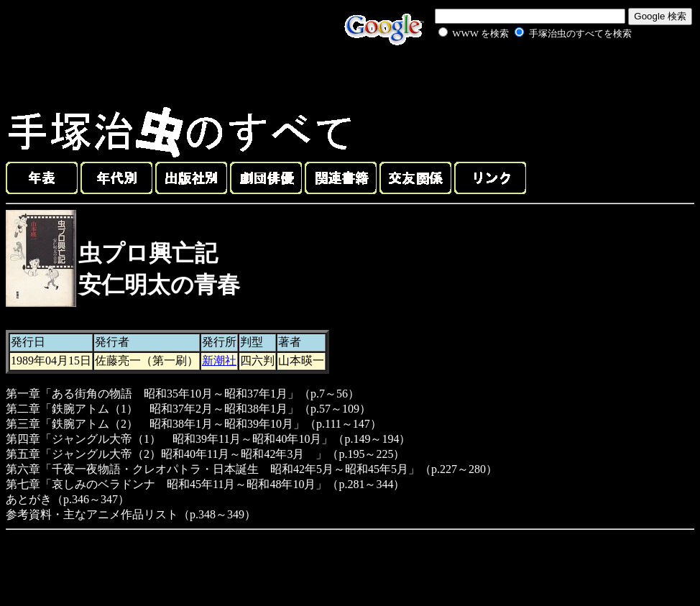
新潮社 (219, 361)
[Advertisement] (519, 75)
